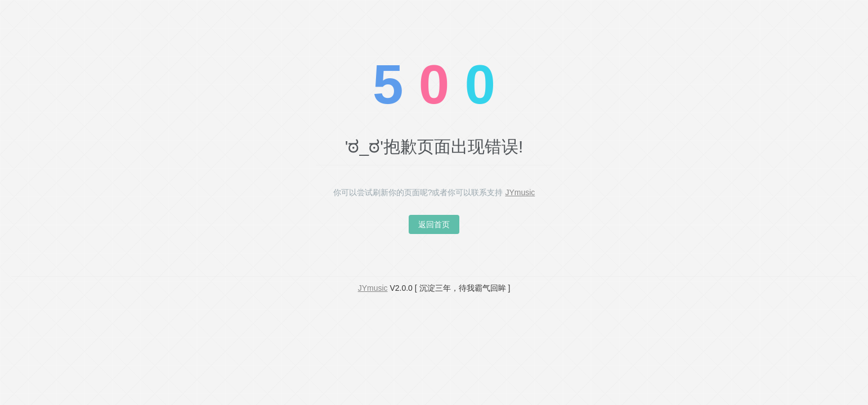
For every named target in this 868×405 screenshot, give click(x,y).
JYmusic (520, 192)
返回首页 (434, 224)
